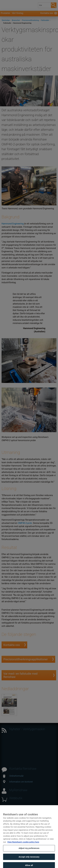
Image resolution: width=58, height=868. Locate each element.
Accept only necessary (29, 861)
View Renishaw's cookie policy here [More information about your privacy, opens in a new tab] (23, 846)
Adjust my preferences (29, 852)
